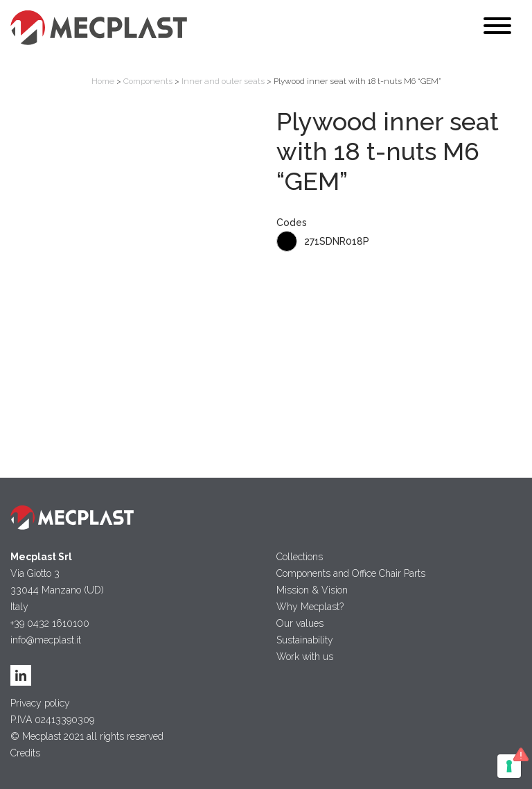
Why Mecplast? (310, 607)
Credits (25, 753)
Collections (300, 557)
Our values (300, 623)
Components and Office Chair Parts (351, 573)
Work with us (305, 657)
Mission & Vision (312, 590)
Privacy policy (40, 703)
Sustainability (305, 640)
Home (103, 81)
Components (148, 81)
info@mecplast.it (46, 640)
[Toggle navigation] (497, 28)
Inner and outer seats (223, 81)
